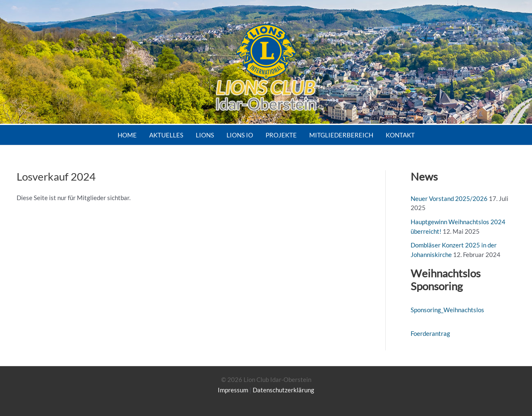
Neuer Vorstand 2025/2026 (449, 198)
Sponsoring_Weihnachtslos (447, 310)
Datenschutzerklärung (283, 390)
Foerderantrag (430, 333)
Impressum (233, 390)
